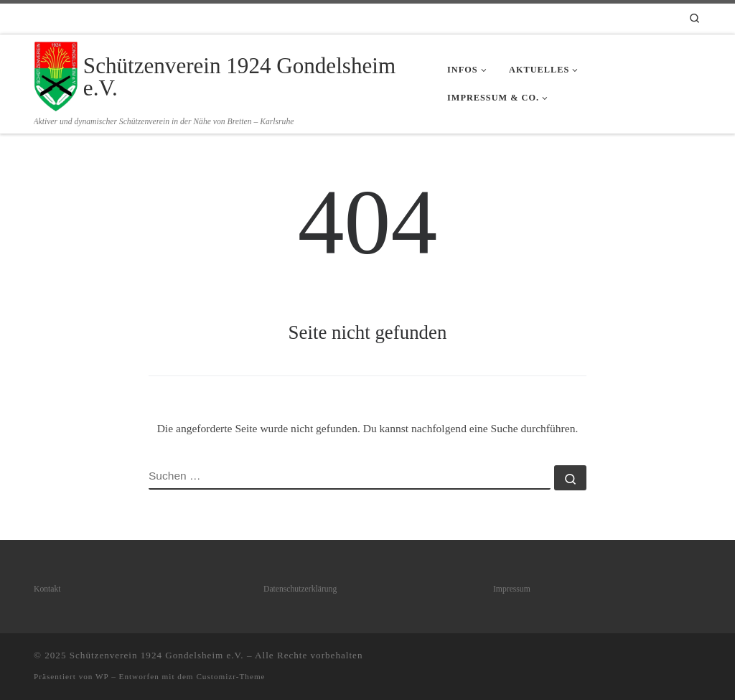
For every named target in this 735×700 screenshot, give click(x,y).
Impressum (512, 589)
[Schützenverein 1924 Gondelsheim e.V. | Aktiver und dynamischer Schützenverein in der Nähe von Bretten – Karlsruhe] (56, 74)
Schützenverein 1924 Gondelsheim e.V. (157, 655)
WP (102, 676)
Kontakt (47, 589)
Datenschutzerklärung (300, 589)
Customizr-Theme (230, 676)
